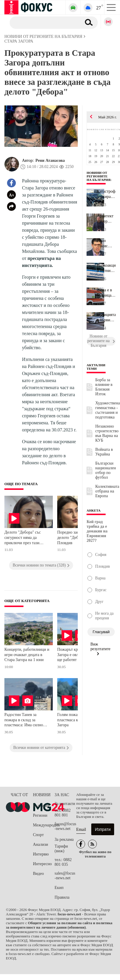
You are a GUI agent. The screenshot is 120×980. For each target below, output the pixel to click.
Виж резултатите (100, 649)
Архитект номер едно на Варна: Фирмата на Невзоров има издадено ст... (105, 219)
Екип (59, 888)
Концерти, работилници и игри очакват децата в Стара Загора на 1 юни (27, 655)
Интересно (42, 864)
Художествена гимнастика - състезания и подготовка (108, 410)
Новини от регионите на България (98, 176)
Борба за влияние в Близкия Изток (104, 387)
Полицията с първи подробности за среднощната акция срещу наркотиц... (106, 317)
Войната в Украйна (104, 452)
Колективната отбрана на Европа (107, 491)
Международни (44, 825)
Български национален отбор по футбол (106, 470)
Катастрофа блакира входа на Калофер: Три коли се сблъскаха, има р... (106, 194)
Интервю (41, 854)
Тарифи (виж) (61, 849)
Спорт (38, 835)
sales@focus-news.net (65, 876)
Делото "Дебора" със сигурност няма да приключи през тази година (23, 538)
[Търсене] (43, 22)
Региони (40, 815)
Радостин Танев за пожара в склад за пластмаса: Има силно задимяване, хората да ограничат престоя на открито (24, 721)
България (41, 806)
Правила (62, 897)
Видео (38, 874)
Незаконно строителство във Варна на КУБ (107, 433)
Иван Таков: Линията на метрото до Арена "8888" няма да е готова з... (105, 243)
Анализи (40, 844)
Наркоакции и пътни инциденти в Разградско (106, 268)
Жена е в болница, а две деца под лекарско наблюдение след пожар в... (106, 293)
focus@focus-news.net (65, 826)
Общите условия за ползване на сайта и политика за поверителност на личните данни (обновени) (59, 925)
